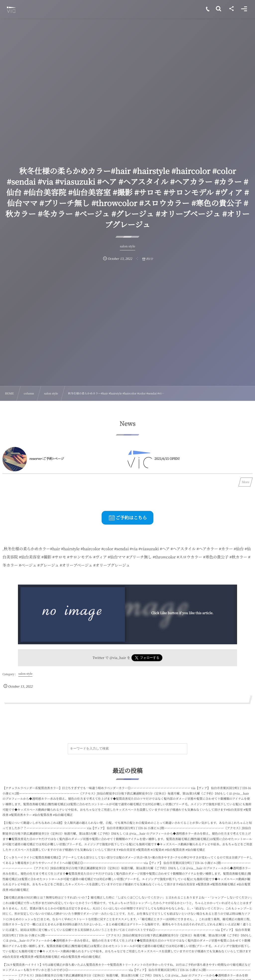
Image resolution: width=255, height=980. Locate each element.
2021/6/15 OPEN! (167, 459)
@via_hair (118, 657)
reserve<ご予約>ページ (47, 459)
